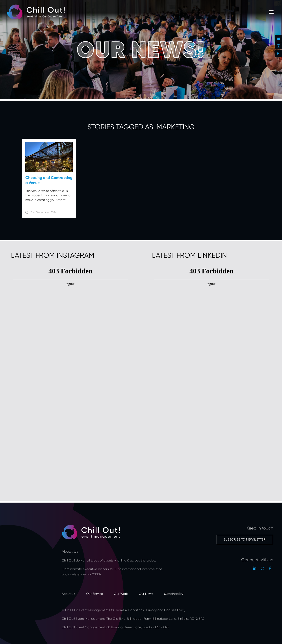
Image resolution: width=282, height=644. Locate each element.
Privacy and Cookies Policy (166, 610)
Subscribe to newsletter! (245, 539)
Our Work (121, 594)
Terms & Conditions (130, 610)
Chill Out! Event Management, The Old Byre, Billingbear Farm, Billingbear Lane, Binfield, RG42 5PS (133, 619)
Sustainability (174, 594)
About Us (68, 594)
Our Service (95, 594)
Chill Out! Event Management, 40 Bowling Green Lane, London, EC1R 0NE (116, 627)
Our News (146, 594)
